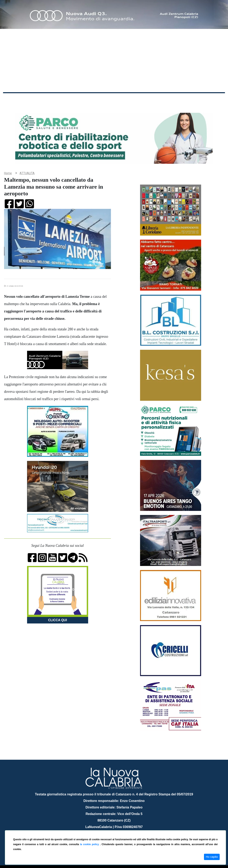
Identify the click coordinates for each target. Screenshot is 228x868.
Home (13, 99)
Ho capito (212, 857)
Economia (107, 100)
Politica (61, 100)
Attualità (90, 100)
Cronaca (46, 100)
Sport (123, 100)
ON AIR (209, 100)
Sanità (75, 100)
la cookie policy (90, 844)
